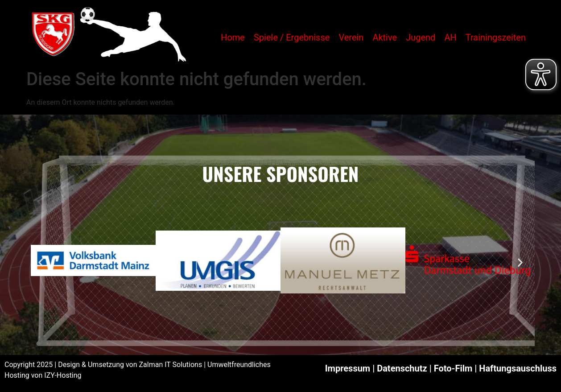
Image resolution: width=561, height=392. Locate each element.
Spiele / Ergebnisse (292, 37)
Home (233, 37)
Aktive (385, 37)
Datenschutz (402, 368)
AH (450, 37)
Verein (351, 37)
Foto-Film (453, 368)
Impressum (348, 368)
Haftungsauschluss (518, 368)
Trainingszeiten (496, 37)
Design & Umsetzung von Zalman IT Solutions (130, 365)
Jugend (421, 37)
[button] (41, 262)
